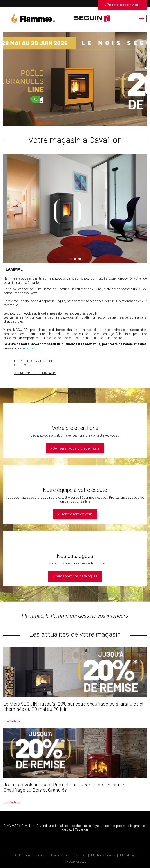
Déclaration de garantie (30, 855)
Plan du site (128, 855)
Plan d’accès (60, 855)
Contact (80, 855)
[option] (75, 79)
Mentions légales (103, 855)
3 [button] (80, 259)
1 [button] (71, 259)
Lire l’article (12, 721)
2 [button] (75, 259)
